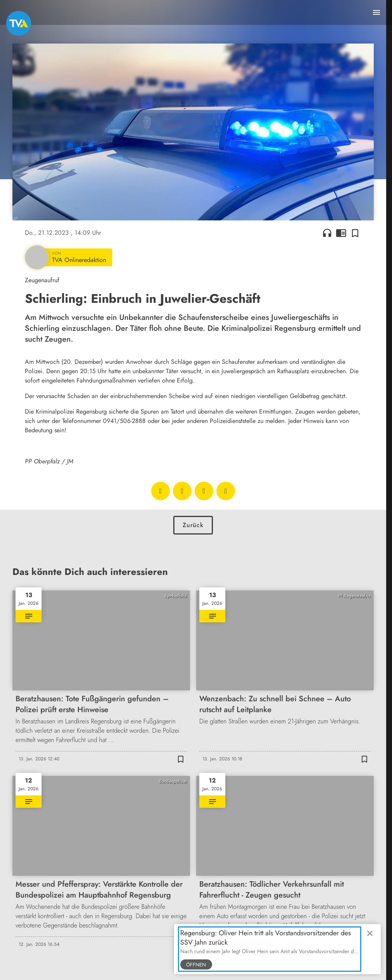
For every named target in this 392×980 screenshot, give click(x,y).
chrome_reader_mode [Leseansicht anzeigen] (341, 233)
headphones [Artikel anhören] (327, 233)
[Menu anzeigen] (376, 12)
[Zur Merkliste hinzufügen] (355, 233)
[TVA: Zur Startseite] (19, 23)
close (370, 933)
